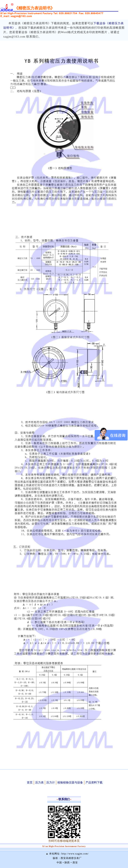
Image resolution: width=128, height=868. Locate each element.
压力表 (39, 783)
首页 (30, 783)
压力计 (51, 783)
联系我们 (64, 799)
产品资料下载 (94, 783)
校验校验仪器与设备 (70, 783)
